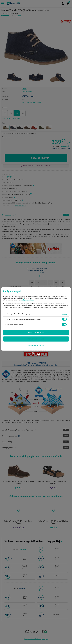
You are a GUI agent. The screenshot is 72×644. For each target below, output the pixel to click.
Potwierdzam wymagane (36, 345)
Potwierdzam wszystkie (36, 333)
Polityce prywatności (28, 300)
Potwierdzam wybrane (36, 339)
